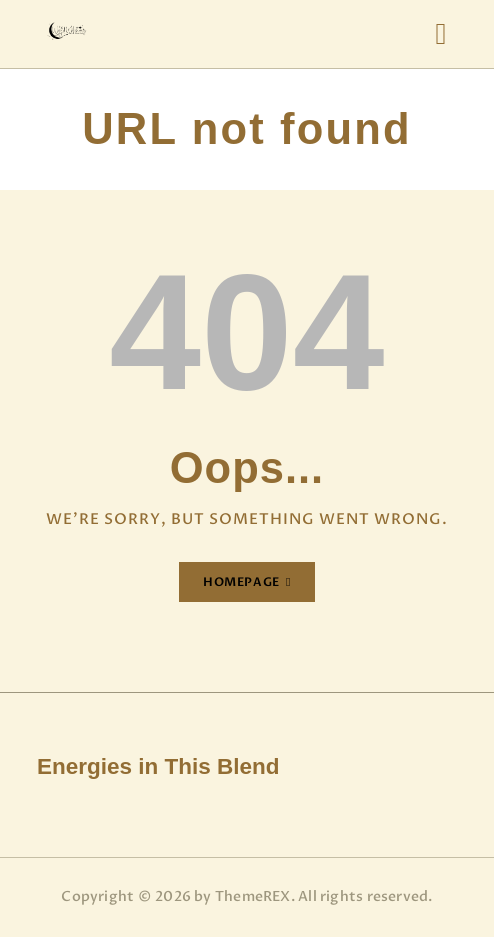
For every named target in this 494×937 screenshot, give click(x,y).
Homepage (241, 582)
